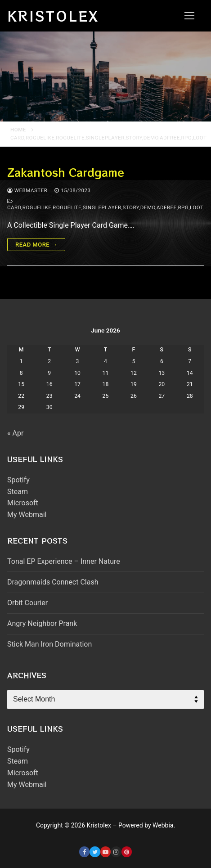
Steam (18, 492)
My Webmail (27, 515)
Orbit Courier (27, 603)
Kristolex (53, 16)
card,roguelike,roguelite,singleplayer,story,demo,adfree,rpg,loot (105, 205)
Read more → (36, 245)
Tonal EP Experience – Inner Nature (64, 561)
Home (18, 130)
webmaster (27, 190)
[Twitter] (95, 852)
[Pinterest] (127, 852)
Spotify (18, 480)
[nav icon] (189, 16)
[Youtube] (105, 852)
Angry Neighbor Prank (42, 623)
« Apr (15, 433)
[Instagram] (116, 852)
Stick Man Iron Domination (49, 644)
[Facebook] (84, 852)
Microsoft (23, 503)
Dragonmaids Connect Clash (53, 582)
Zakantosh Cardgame (66, 172)
